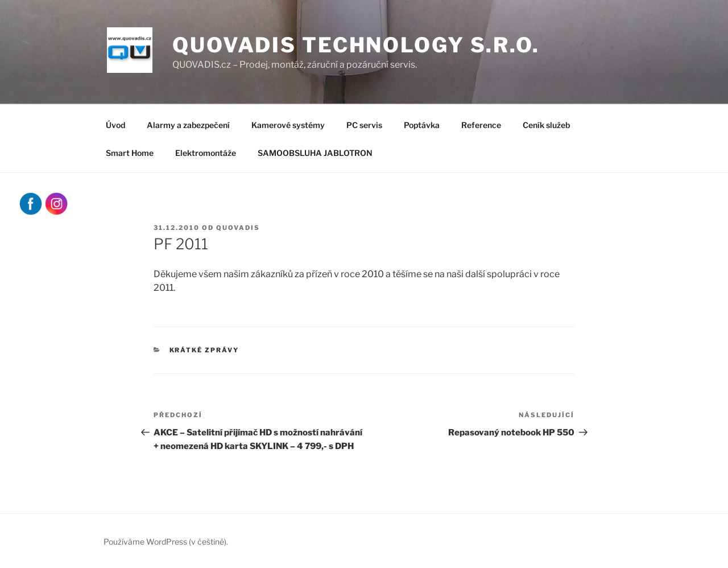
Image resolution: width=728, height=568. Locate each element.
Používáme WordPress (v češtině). (166, 542)
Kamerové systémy (288, 125)
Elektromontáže (206, 153)
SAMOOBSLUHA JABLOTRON (315, 153)
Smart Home (130, 153)
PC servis (364, 125)
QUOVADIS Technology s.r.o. (356, 45)
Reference (481, 125)
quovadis (238, 228)
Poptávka (422, 125)
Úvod (115, 125)
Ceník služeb (546, 125)
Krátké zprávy (204, 350)
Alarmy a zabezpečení (188, 125)
